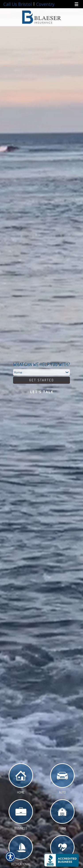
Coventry (45, 4)
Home (21, 780)
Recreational (21, 851)
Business (21, 815)
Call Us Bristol (17, 4)
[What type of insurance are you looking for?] (41, 372)
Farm (62, 815)
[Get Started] (41, 380)
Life (62, 851)
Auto (62, 780)
